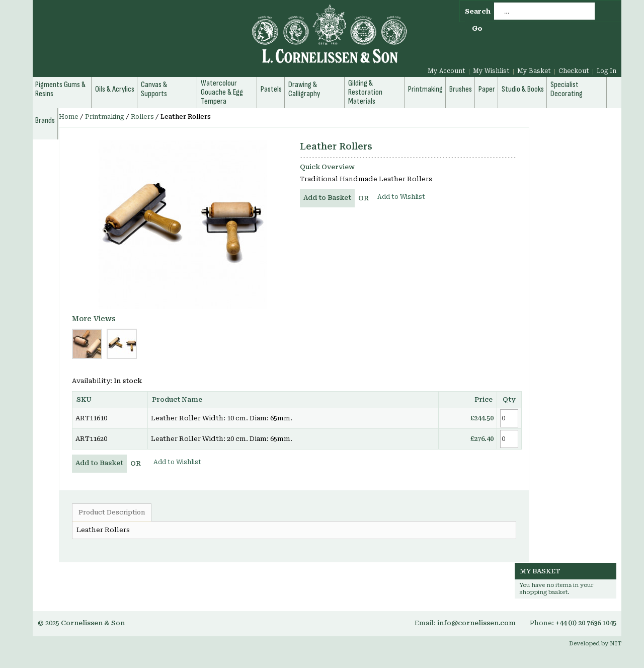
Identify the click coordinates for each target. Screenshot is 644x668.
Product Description (112, 512)
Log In (607, 71)
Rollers (142, 117)
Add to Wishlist (401, 197)
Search (478, 11)
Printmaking (105, 117)
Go (477, 28)
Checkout (574, 71)
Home (69, 117)
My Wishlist (491, 71)
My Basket (534, 71)
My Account (447, 71)
